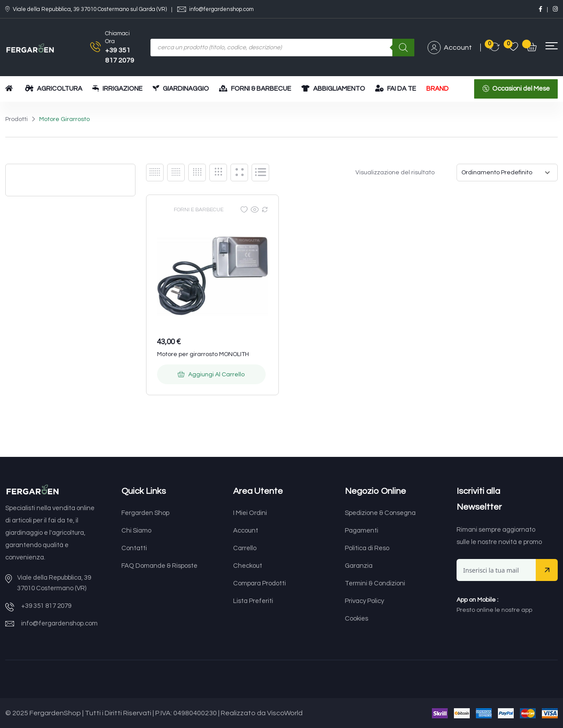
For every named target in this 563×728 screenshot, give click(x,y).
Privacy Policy (364, 601)
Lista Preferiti (253, 601)
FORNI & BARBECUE (255, 88)
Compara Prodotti (260, 583)
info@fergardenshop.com (221, 9)
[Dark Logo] (30, 48)
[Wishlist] (244, 210)
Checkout (248, 566)
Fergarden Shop (145, 513)
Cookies (356, 619)
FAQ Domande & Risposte (159, 566)
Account (450, 48)
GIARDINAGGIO (181, 88)
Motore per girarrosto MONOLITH (203, 354)
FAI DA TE (396, 88)
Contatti (134, 548)
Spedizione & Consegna (380, 513)
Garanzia (359, 566)
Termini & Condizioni (375, 583)
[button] (552, 46)
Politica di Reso (367, 548)
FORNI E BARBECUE (199, 210)
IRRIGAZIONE (117, 88)
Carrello (245, 548)
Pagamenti (362, 531)
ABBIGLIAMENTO (333, 88)
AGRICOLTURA (54, 88)
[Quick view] (255, 210)
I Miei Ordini (250, 513)
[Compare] (265, 210)
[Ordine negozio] (507, 173)
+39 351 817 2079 (46, 606)
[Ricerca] (403, 48)
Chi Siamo (136, 531)
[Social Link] (541, 9)
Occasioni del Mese (521, 89)
